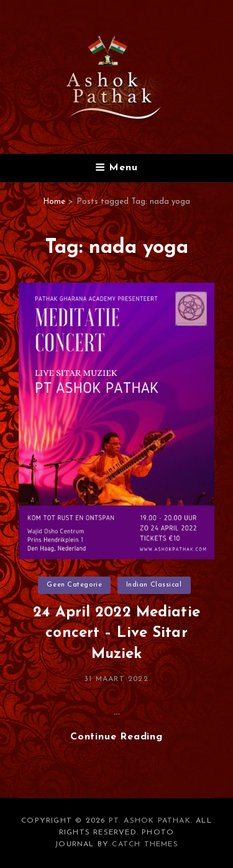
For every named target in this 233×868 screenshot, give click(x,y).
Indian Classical (154, 585)
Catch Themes (145, 844)
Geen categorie (74, 585)
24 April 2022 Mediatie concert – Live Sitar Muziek (116, 633)
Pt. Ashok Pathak (150, 821)
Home (54, 202)
